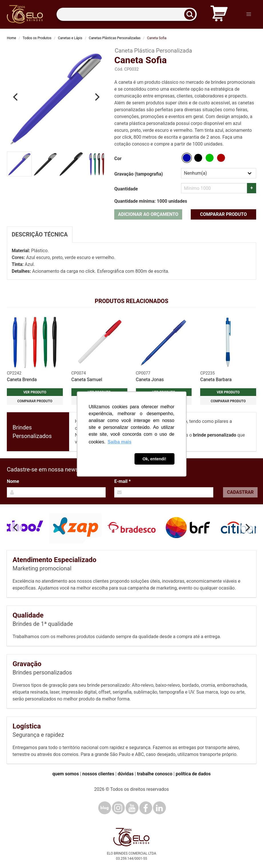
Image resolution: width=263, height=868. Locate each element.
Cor (118, 159)
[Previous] (16, 97)
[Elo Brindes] (25, 14)
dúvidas (126, 774)
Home (11, 38)
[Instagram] (118, 808)
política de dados (193, 774)
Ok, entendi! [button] (154, 459)
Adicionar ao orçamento (148, 214)
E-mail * (122, 481)
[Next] (97, 97)
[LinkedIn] (159, 808)
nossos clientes (98, 774)
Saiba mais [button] (120, 442)
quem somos (66, 774)
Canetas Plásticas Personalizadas (115, 38)
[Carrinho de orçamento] (219, 14)
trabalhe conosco (155, 774)
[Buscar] (192, 14)
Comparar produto (223, 214)
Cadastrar (240, 492)
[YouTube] (132, 808)
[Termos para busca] (127, 14)
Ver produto (35, 392)
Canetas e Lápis (70, 38)
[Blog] (105, 808)
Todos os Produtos (37, 38)
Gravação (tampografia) (138, 174)
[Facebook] (146, 808)
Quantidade (126, 189)
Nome (13, 481)
